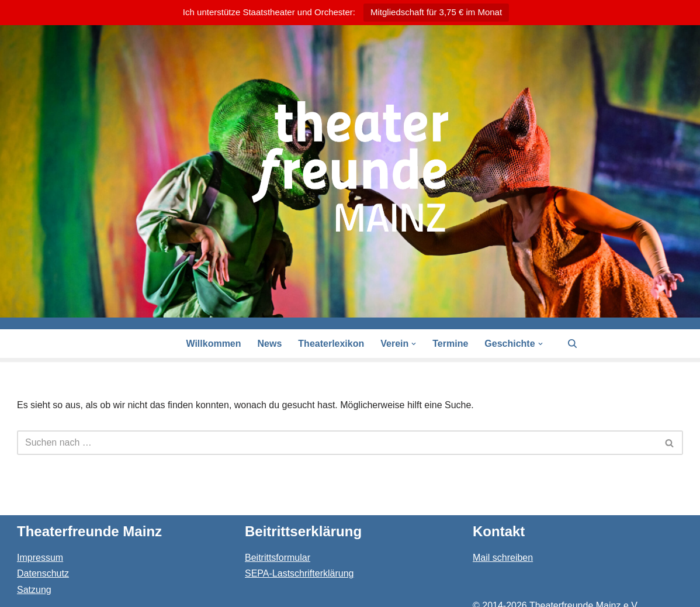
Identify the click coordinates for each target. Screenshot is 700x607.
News (270, 344)
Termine (450, 344)
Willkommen (213, 344)
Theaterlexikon (331, 344)
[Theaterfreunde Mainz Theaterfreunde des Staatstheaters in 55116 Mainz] (350, 166)
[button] (414, 344)
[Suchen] (572, 344)
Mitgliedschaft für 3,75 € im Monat (436, 12)
